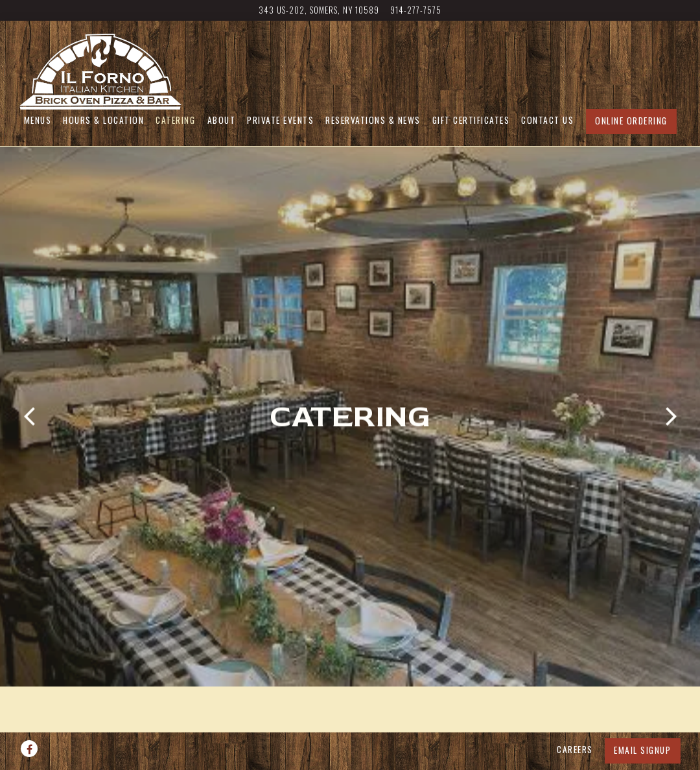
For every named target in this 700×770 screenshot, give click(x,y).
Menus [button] (38, 120)
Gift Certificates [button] (471, 120)
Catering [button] (175, 120)
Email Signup (642, 721)
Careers (575, 720)
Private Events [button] (280, 120)
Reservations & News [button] (373, 120)
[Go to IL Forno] (319, 10)
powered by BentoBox (350, 755)
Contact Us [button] (547, 120)
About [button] (222, 120)
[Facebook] (29, 719)
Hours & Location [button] (103, 120)
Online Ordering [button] (631, 121)
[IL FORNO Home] (100, 70)
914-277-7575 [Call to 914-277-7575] (416, 10)
